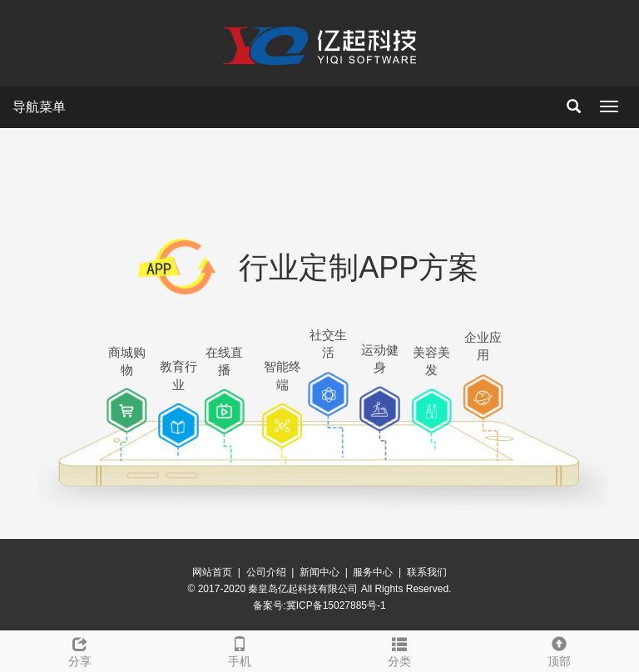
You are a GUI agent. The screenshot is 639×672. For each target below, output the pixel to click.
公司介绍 (266, 572)
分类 (399, 650)
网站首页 (212, 572)
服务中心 (373, 572)
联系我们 (427, 572)
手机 (240, 650)
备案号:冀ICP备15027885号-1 (319, 605)
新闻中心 (319, 572)
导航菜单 (39, 107)
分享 (80, 650)
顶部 (559, 650)
